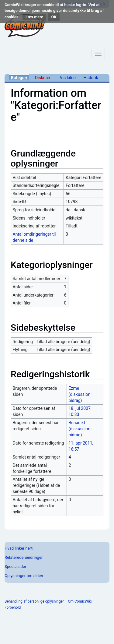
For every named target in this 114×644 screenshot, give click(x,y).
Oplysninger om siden (24, 576)
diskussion (80, 394)
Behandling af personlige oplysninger (34, 601)
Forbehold (13, 607)
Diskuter (43, 78)
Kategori (19, 78)
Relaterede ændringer (24, 557)
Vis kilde (68, 78)
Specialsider (15, 567)
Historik (91, 78)
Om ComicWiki (80, 601)
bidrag (75, 400)
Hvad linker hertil (19, 548)
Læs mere (34, 17)
